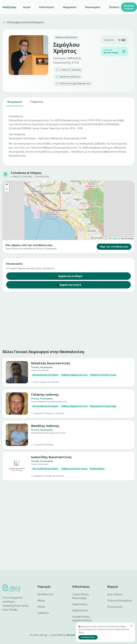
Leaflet (113, 239)
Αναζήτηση (9, 7)
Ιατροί (27, 7)
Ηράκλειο (43, 613)
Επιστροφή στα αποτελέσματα (23, 22)
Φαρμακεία (70, 7)
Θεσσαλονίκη (45, 594)
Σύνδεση (114, 7)
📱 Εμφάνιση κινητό (69, 285)
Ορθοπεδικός (80, 610)
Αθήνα (41, 600)
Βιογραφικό (15, 103)
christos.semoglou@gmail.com (73, 83)
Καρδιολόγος (80, 604)
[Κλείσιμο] (132, 626)
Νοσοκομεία (93, 7)
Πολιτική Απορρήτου (120, 600)
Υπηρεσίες (37, 103)
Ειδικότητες (47, 7)
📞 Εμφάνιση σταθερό (68, 276)
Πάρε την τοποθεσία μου (114, 247)
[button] (7, 185)
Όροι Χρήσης (115, 594)
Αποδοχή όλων (88, 637)
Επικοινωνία (115, 607)
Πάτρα (41, 607)
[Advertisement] (65, 320)
